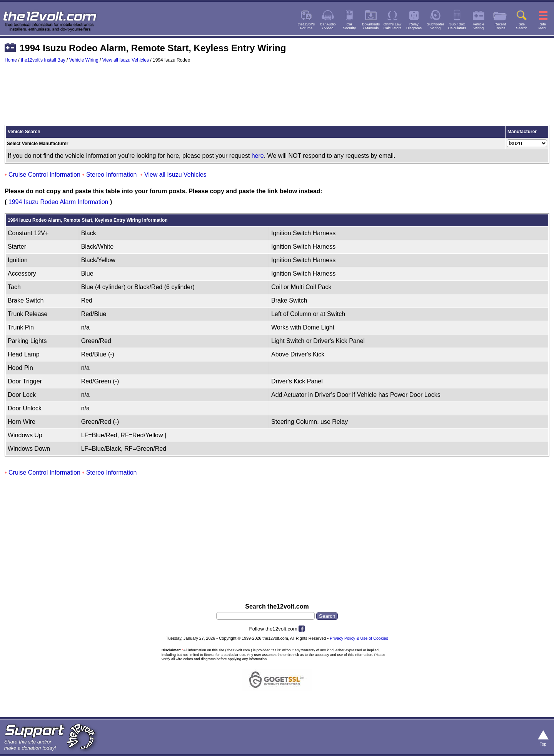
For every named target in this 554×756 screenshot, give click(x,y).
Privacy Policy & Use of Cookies (359, 638)
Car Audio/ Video (328, 26)
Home (11, 60)
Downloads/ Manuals (371, 26)
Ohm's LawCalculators (393, 26)
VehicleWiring (479, 26)
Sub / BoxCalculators (457, 26)
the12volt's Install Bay (43, 60)
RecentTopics (500, 26)
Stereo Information (112, 175)
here (258, 156)
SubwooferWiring (436, 26)
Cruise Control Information (44, 175)
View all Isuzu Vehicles (126, 60)
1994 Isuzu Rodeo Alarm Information (58, 202)
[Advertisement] (277, 97)
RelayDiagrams (414, 26)
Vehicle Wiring (84, 60)
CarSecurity (349, 26)
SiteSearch (522, 26)
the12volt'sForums (306, 26)
